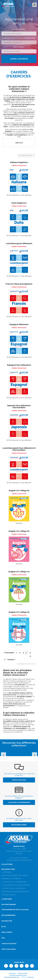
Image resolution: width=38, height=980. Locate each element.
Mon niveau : (19, 47)
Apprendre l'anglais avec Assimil (15, 875)
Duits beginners (19, 203)
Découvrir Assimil (19, 825)
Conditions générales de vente (18, 975)
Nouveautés (7, 921)
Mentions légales (23, 973)
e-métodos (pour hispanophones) (16, 885)
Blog (4, 927)
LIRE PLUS (19, 143)
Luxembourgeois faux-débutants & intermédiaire (19, 449)
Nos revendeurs (8, 915)
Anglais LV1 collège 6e (19, 531)
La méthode (7, 899)
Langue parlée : (19, 29)
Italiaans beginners (19, 162)
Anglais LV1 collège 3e (19, 612)
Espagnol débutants (19, 324)
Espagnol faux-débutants (19, 365)
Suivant (11, 660)
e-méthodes (7, 872)
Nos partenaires (9, 904)
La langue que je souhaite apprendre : (19, 38)
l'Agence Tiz (31, 977)
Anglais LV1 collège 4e (19, 572)
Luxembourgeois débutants (19, 243)
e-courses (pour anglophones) (14, 882)
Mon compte (7, 932)
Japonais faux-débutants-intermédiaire (19, 407)
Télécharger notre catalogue (15, 910)
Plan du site (12, 973)
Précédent (9, 653)
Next (34, 755)
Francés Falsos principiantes (19, 284)
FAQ (3, 938)
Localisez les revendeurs (19, 802)
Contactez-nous (19, 780)
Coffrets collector (9, 895)
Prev (3, 755)
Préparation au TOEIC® (11, 879)
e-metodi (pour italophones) (13, 888)
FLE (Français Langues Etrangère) (15, 891)
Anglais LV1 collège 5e (19, 491)
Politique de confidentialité (12, 977)
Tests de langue (9, 949)
